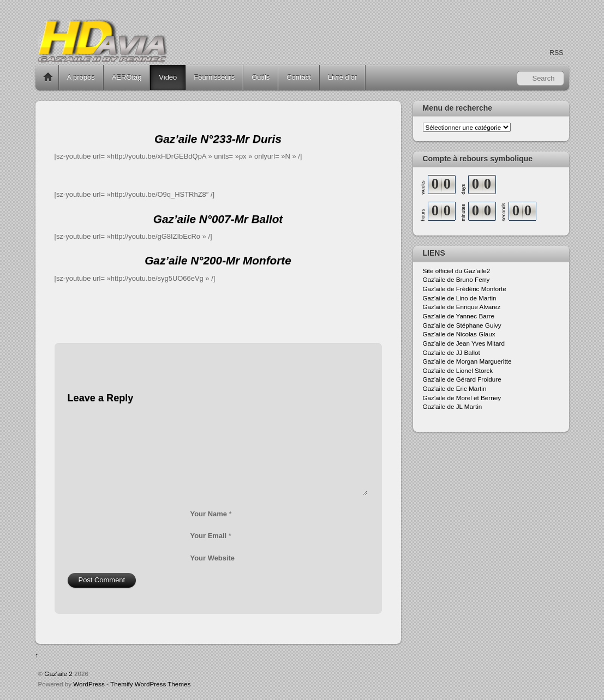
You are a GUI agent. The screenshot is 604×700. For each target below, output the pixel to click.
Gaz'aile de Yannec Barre (459, 316)
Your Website (213, 558)
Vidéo (168, 77)
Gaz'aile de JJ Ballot (451, 352)
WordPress (89, 684)
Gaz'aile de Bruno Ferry (456, 279)
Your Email (209, 536)
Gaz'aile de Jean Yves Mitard (464, 343)
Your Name (209, 514)
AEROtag (127, 77)
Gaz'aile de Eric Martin (455, 388)
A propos (81, 77)
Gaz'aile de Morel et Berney (462, 398)
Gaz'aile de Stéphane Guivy (462, 325)
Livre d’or (342, 77)
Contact (299, 77)
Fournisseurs (214, 77)
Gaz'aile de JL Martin (453, 406)
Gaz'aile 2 (58, 674)
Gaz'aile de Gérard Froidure (462, 379)
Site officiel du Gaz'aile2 (457, 271)
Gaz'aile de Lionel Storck (458, 370)
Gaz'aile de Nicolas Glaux (459, 334)
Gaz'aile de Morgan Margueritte (467, 361)
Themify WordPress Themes (150, 684)
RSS (556, 53)
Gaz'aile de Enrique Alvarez (462, 307)
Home (48, 77)
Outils (261, 77)
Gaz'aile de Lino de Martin (460, 298)
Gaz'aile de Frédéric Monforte (465, 289)
